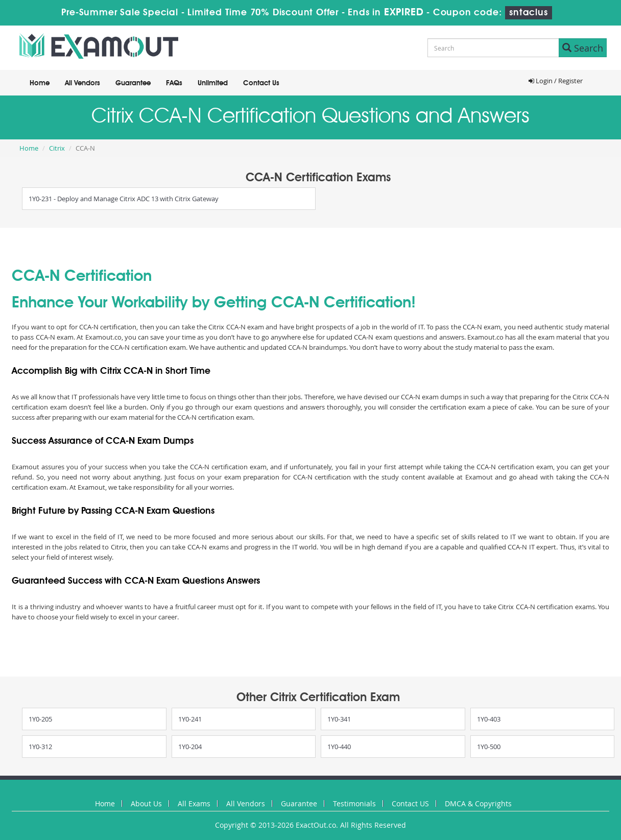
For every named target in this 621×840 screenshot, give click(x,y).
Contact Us (261, 83)
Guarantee (133, 83)
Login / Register (556, 81)
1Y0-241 (190, 719)
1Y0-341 (339, 719)
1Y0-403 (489, 719)
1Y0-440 (339, 747)
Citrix (57, 148)
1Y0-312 (40, 747)
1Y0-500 (489, 747)
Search (583, 48)
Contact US (410, 803)
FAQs (174, 83)
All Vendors (82, 83)
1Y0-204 (190, 747)
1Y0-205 (40, 719)
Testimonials (354, 803)
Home (40, 83)
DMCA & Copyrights (478, 803)
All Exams (194, 803)
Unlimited (213, 83)
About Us (146, 803)
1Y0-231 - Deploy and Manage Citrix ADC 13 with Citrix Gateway (124, 199)
